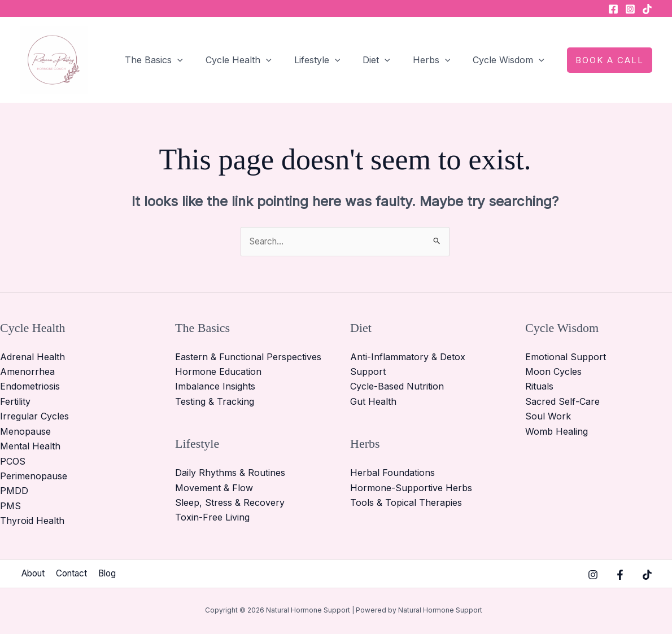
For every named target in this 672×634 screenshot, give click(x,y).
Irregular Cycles (34, 417)
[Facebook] (613, 9)
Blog (115, 574)
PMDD (14, 491)
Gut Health (373, 402)
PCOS (13, 461)
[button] (202, 60)
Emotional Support (566, 357)
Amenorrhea (27, 372)
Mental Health (30, 447)
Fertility (15, 402)
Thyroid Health (32, 521)
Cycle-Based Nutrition (397, 387)
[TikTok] (647, 9)
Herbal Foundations (392, 473)
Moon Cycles (553, 372)
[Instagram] (630, 9)
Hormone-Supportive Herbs (411, 488)
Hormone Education (218, 372)
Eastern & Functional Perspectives (248, 357)
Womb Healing (557, 432)
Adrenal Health (32, 357)
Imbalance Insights (215, 387)
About (33, 574)
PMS (10, 506)
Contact (76, 574)
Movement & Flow (214, 488)
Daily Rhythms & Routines (230, 473)
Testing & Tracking (215, 402)
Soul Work (548, 417)
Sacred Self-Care (562, 402)
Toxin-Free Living (212, 518)
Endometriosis (30, 387)
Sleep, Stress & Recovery (230, 503)
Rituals (539, 387)
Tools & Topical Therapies (406, 503)
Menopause (25, 432)
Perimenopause (34, 476)
